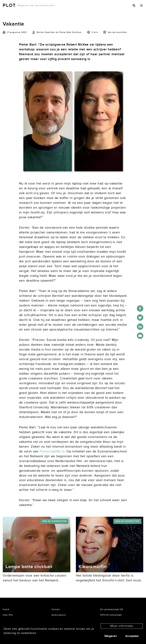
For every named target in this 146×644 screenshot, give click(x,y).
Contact (56, 609)
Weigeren (111, 636)
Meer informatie (122, 626)
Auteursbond (59, 615)
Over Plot (8, 615)
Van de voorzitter (54, 521)
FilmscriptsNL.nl (52, 451)
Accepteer (132, 636)
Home (6, 609)
